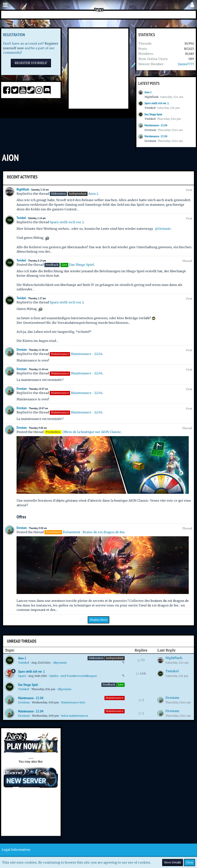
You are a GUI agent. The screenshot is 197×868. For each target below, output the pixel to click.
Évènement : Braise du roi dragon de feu (94, 532)
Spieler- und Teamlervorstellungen (73, 676)
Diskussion (96, 658)
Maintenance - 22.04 (156, 125)
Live (121, 685)
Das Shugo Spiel (153, 114)
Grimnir (164, 229)
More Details (173, 862)
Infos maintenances (74, 716)
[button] (5, 5)
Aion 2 (148, 92)
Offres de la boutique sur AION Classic (92, 432)
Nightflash (152, 97)
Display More (98, 620)
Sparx (22, 676)
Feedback (109, 685)
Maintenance (115, 698)
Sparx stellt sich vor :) (157, 103)
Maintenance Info (73, 702)
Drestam (150, 130)
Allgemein (60, 663)
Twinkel (150, 108)
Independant (115, 658)
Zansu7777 (186, 64)
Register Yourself (31, 63)
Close (189, 862)
